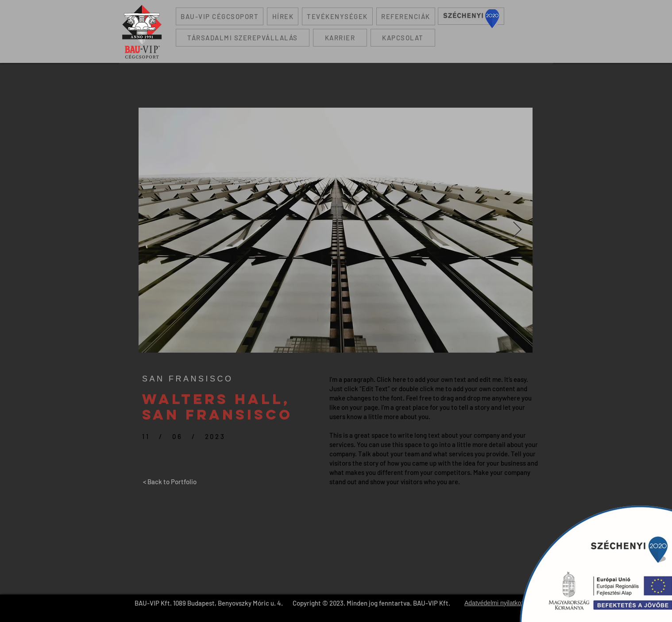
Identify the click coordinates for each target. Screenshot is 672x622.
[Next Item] (517, 230)
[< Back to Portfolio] (170, 482)
